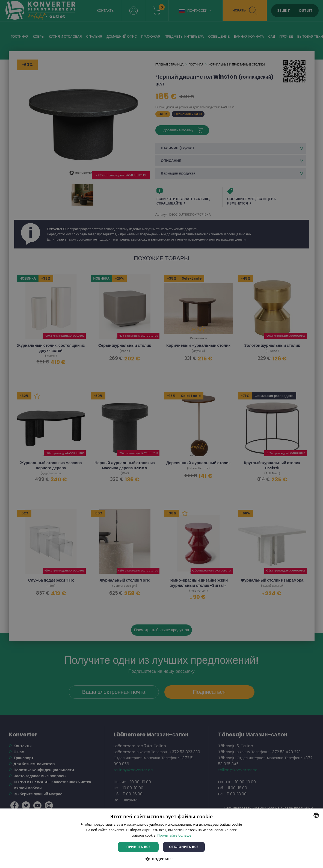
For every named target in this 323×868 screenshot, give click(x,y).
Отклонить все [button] (184, 847)
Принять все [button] (138, 847)
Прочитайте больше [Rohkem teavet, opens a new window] (174, 835)
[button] (161, 859)
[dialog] (161, 434)
